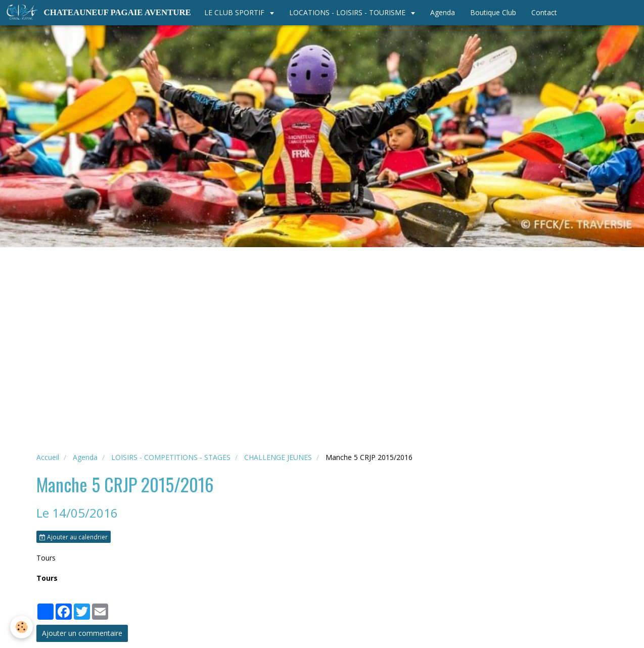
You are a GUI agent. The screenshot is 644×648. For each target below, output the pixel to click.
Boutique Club (493, 12)
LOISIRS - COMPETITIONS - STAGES (171, 457)
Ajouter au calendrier (74, 537)
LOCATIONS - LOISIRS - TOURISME (348, 12)
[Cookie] (21, 627)
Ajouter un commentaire (82, 633)
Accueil (48, 457)
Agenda (443, 12)
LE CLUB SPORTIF (235, 12)
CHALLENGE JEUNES (278, 457)
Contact (544, 12)
